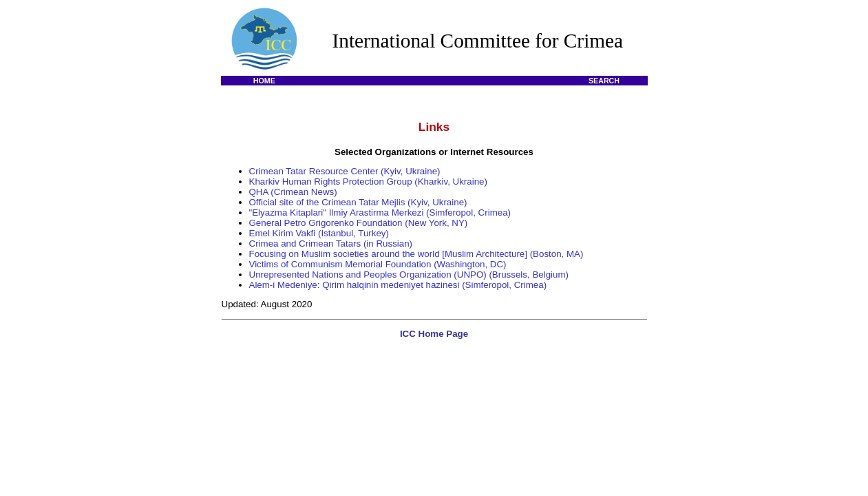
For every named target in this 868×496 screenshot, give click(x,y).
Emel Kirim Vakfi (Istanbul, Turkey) (319, 233)
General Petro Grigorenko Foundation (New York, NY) (359, 223)
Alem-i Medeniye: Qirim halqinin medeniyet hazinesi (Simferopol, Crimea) (398, 285)
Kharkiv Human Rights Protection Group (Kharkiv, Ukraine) (368, 182)
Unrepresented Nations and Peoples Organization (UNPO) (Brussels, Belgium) (409, 275)
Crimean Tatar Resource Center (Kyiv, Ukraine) (345, 171)
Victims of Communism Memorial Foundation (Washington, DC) (378, 264)
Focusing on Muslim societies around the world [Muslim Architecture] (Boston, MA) (416, 254)
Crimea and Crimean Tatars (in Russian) (331, 244)
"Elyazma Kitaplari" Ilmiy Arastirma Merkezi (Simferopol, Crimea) (380, 213)
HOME (264, 81)
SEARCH (604, 81)
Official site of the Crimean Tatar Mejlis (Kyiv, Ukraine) (358, 202)
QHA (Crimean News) (293, 192)
